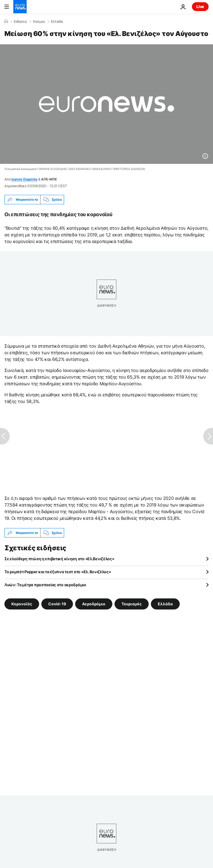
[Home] (6, 21)
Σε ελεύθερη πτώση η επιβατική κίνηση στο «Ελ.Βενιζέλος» (59, 559)
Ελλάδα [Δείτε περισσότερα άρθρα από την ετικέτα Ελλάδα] (165, 604)
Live (200, 7)
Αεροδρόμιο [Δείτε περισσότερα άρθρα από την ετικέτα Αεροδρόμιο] (94, 604)
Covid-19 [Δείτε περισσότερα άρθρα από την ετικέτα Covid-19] (57, 604)
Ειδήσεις (20, 22)
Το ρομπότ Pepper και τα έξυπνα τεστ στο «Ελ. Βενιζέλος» (58, 572)
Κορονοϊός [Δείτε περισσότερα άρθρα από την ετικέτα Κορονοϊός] (22, 604)
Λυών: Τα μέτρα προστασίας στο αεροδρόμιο (45, 585)
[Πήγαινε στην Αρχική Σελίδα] (20, 7)
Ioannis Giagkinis (24, 179)
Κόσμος (39, 22)
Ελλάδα (57, 22)
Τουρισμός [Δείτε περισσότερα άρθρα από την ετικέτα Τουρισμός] (132, 604)
